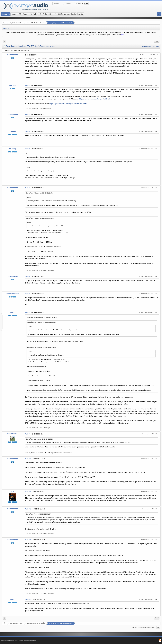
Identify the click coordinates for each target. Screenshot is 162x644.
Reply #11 (28, 492)
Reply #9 (28, 434)
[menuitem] (157, 41)
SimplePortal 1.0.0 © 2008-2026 (28, 640)
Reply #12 (28, 509)
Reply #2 (28, 115)
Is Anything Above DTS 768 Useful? (60, 23)
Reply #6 (28, 277)
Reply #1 (28, 86)
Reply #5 (28, 188)
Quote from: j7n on (38, 514)
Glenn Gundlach (12, 294)
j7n (12, 492)
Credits (17, 640)
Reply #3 (28, 132)
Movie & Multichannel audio (36, 23)
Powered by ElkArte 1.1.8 (7, 640)
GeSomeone (12, 434)
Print (157, 41)
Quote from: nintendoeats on (41, 318)
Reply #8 (28, 313)
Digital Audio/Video (16, 23)
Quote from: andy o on (39, 439)
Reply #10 (28, 459)
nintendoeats (12, 55)
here (123, 35)
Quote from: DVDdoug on (40, 193)
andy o (12, 312)
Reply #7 (28, 294)
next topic (156, 46)
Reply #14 (28, 600)
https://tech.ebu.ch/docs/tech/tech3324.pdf (95, 99)
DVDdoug (12, 149)
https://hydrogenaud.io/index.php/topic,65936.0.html (68, 104)
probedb (12, 131)
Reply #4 (28, 149)
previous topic (147, 46)
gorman (12, 85)
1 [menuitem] (5, 41)
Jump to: (134, 628)
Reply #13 (28, 540)
